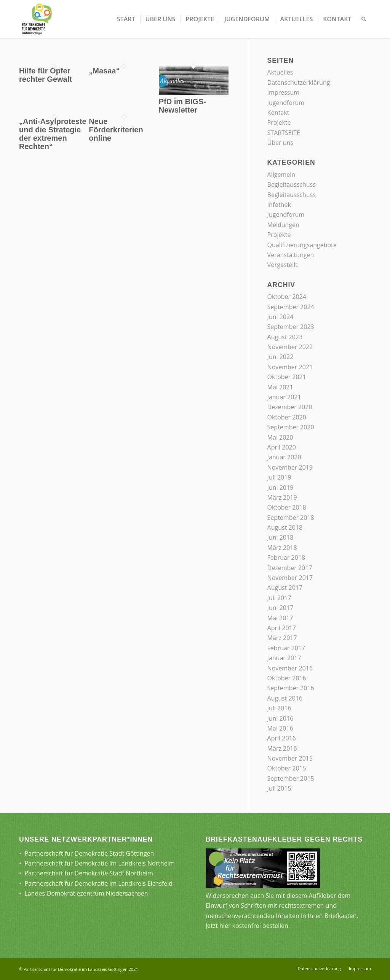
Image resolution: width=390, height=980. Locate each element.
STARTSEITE (284, 133)
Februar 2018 (286, 558)
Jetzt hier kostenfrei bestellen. (248, 926)
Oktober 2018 (287, 507)
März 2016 (282, 748)
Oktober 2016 (287, 678)
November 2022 (290, 347)
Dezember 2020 (290, 407)
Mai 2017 (280, 618)
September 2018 (291, 518)
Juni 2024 (281, 317)
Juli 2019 (279, 477)
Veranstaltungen (291, 255)
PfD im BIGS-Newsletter (182, 106)
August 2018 (285, 527)
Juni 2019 (281, 488)
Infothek (279, 205)
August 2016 (285, 698)
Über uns (280, 143)
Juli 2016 (279, 708)
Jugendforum (286, 103)
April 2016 (282, 738)
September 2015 (291, 778)
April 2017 (282, 628)
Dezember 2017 (290, 568)
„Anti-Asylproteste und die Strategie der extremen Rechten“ (53, 134)
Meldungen (283, 225)
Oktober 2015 (287, 768)
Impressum (283, 92)
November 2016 (290, 668)
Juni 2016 (281, 718)
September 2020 (291, 427)
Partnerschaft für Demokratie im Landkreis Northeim (99, 863)
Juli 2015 (279, 788)
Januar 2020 (284, 457)
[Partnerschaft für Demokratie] (37, 19)
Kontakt (278, 113)
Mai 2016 (280, 728)
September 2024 (291, 307)
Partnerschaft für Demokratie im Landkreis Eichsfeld (98, 883)
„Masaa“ (104, 71)
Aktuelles (280, 72)
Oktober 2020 (287, 417)
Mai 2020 (280, 437)
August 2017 (285, 588)
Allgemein (281, 175)
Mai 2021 (280, 387)
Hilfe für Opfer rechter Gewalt (46, 75)
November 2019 (290, 467)
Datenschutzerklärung (299, 83)
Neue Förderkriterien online (116, 130)
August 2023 (285, 337)
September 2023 (291, 327)
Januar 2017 (284, 658)
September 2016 (291, 688)
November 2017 (290, 578)
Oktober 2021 (287, 377)
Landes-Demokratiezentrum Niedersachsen (86, 893)
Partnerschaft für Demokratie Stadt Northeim (89, 873)
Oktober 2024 (287, 297)
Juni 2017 (281, 608)
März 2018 (282, 548)
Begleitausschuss (292, 184)
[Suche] (364, 19)
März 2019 (282, 497)
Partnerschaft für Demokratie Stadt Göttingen (89, 853)
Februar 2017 (286, 648)
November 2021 (290, 367)
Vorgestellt (282, 265)
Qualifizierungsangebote (302, 245)
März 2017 (282, 638)
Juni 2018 (281, 537)
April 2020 (282, 447)
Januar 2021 (284, 397)
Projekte (279, 122)
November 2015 (290, 758)
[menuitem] (126, 19)
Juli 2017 (279, 598)
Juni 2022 (281, 357)
